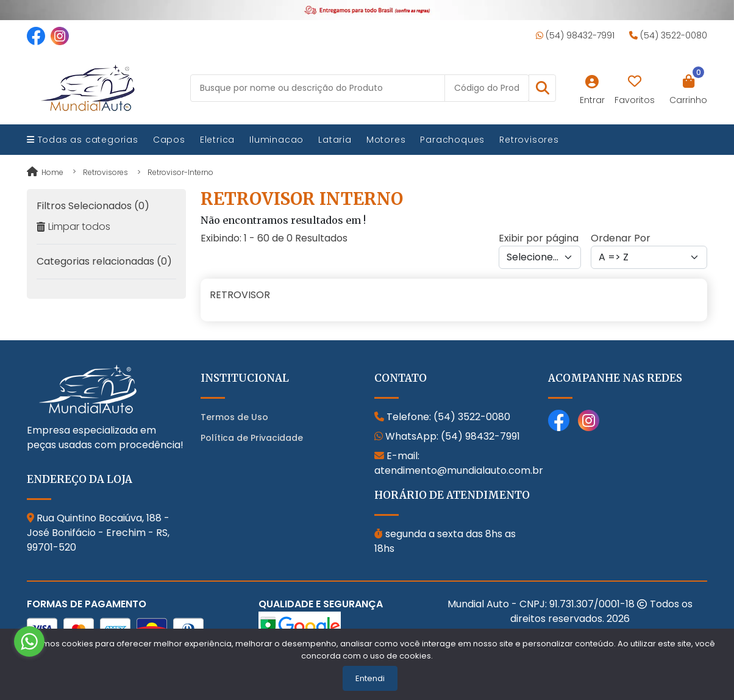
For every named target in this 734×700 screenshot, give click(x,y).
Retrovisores (529, 140)
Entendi (370, 678)
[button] (542, 88)
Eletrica (217, 140)
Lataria (335, 140)
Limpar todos (73, 227)
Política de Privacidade (252, 438)
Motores (386, 140)
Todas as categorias (83, 140)
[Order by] (649, 257)
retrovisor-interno (180, 172)
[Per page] (540, 257)
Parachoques (452, 140)
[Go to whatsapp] (29, 641)
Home (45, 172)
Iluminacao (276, 140)
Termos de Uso (234, 417)
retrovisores (105, 172)
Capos (169, 140)
